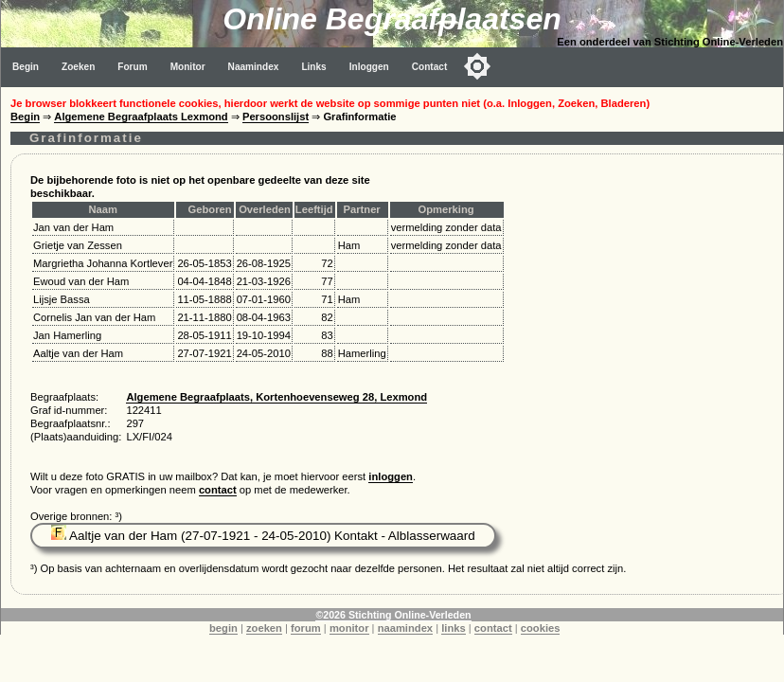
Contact (430, 67)
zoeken (264, 628)
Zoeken (78, 67)
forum (306, 628)
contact (218, 490)
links (454, 628)
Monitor (188, 67)
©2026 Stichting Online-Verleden (393, 615)
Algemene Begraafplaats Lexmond (141, 117)
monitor (349, 628)
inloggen (391, 476)
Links (313, 67)
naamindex (405, 628)
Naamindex (254, 67)
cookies (541, 628)
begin (223, 628)
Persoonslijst (276, 117)
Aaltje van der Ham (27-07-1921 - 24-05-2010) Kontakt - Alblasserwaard (263, 536)
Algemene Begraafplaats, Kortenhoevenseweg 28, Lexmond (276, 397)
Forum (132, 67)
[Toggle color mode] (477, 66)
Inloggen (369, 67)
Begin (26, 67)
